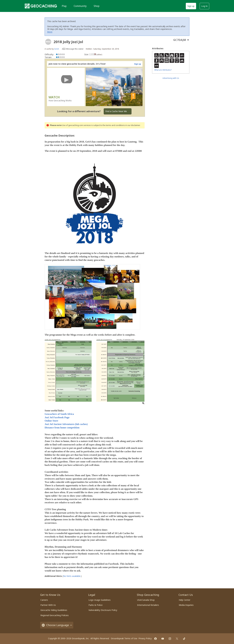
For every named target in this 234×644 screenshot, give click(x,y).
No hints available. (72, 576)
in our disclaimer (133, 125)
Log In (204, 6)
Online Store (51, 421)
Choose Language (57, 625)
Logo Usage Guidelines (100, 600)
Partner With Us (48, 605)
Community (80, 6)
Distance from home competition (62, 428)
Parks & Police (96, 605)
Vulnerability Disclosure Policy (103, 610)
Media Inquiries (186, 605)
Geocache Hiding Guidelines (54, 610)
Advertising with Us (171, 78)
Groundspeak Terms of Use (124, 638)
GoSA (57, 49)
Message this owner (75, 49)
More (50, 32)
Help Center (185, 600)
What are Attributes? (163, 70)
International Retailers (148, 605)
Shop (97, 6)
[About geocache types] (48, 42)
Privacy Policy (145, 638)
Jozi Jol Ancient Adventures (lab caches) (66, 424)
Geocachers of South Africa (59, 414)
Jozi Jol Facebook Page (57, 417)
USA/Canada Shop (146, 600)
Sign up (191, 6)
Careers (44, 600)
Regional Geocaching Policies (55, 615)
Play (64, 6)
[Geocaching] (41, 6)
